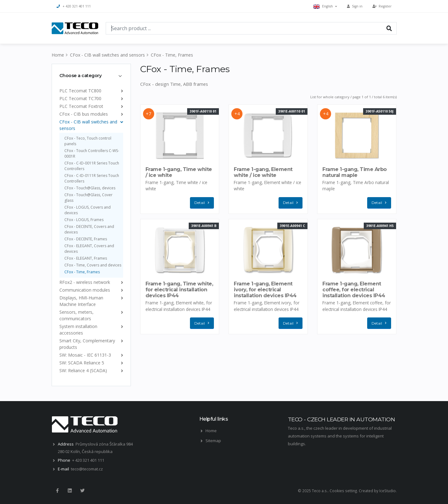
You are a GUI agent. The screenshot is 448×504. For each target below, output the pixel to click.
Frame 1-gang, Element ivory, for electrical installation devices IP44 (265, 290)
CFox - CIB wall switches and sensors (107, 55)
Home (58, 55)
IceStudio (388, 491)
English (325, 6)
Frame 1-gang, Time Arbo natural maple (355, 172)
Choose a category (81, 76)
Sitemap (213, 441)
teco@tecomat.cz (87, 469)
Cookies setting (343, 491)
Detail (203, 203)
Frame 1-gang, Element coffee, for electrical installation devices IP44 (354, 290)
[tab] (91, 76)
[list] (121, 91)
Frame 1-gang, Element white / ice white (263, 172)
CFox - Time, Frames (172, 55)
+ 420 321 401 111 (74, 6)
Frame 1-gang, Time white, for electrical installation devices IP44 (179, 290)
